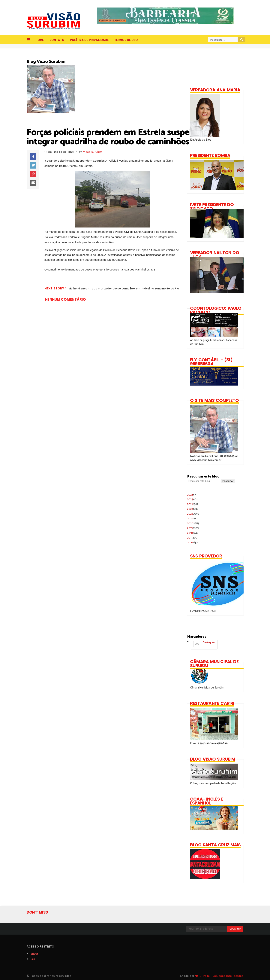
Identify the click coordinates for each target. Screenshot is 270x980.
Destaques (204, 644)
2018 (193, 533)
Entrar (34, 954)
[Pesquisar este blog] (204, 481)
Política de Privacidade (89, 40)
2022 (193, 514)
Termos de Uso (126, 40)
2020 (193, 523)
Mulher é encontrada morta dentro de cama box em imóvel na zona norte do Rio (124, 289)
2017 (193, 538)
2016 (192, 543)
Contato (57, 40)
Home (40, 40)
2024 (193, 504)
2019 (193, 528)
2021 (192, 519)
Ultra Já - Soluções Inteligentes (221, 976)
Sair (33, 959)
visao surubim (93, 152)
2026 (192, 495)
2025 (192, 499)
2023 (193, 509)
